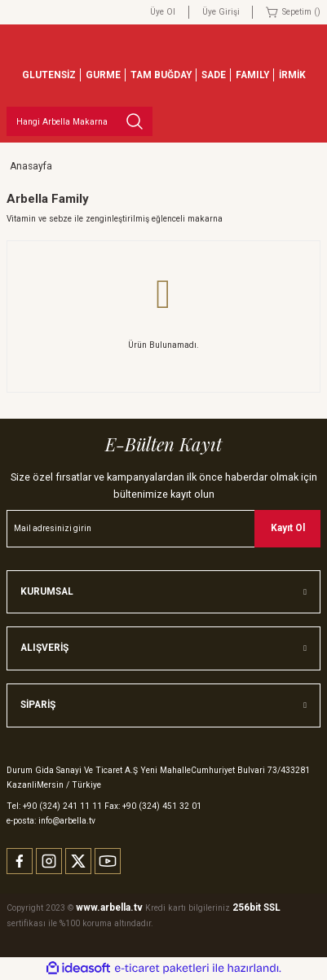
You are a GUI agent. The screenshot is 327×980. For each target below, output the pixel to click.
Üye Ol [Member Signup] (163, 12)
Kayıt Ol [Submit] (288, 528)
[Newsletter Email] (163, 529)
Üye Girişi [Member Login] (221, 12)
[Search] (80, 121)
